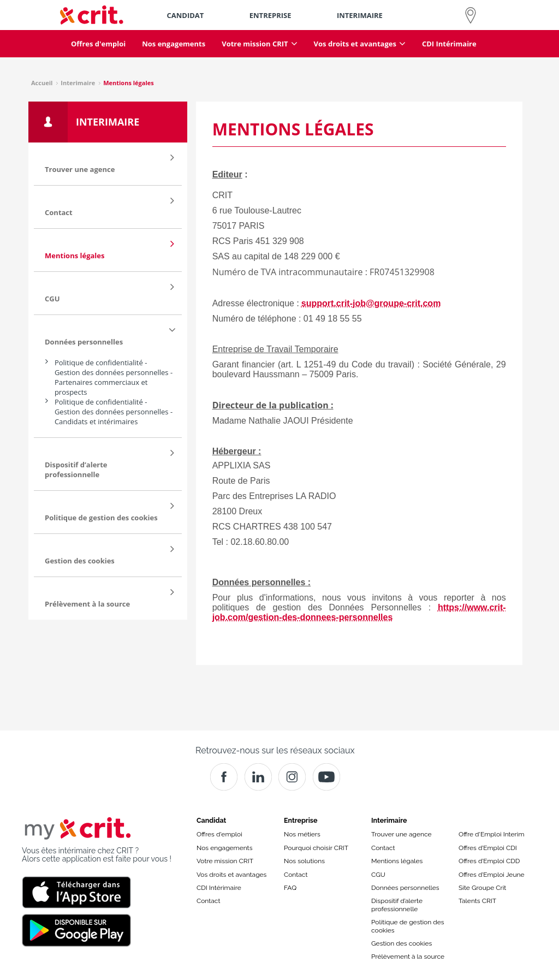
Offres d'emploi (219, 834)
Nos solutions (304, 861)
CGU (378, 875)
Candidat (211, 820)
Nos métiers (302, 834)
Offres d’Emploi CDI (488, 848)
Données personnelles (405, 888)
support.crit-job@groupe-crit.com (371, 303)
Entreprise (301, 820)
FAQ (290, 888)
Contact (208, 901)
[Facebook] (224, 777)
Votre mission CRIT (225, 861)
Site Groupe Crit (482, 888)
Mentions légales (397, 861)
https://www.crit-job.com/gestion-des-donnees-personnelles (359, 612)
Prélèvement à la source (408, 957)
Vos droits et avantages (231, 875)
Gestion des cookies (402, 943)
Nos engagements (224, 848)
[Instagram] (292, 777)
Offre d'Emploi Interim (491, 834)
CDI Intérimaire (219, 888)
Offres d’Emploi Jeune (492, 875)
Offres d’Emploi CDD (489, 861)
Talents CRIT (477, 901)
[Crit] (258, 777)
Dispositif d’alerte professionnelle (397, 905)
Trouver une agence (402, 834)
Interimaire (389, 820)
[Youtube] (326, 777)
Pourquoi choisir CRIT (316, 848)
